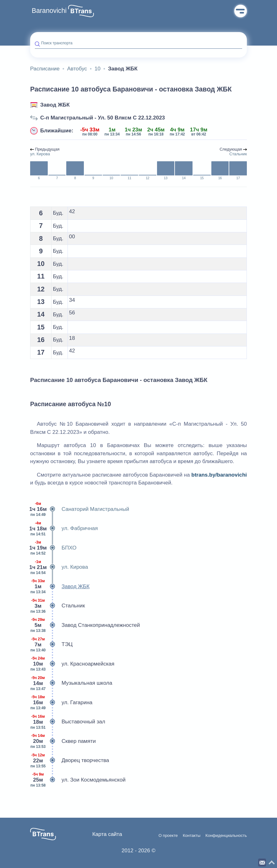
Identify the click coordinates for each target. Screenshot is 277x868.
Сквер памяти (63, 741)
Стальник (57, 606)
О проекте (168, 836)
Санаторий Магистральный (80, 509)
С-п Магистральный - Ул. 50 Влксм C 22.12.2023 (103, 118)
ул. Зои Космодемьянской (78, 780)
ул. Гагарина (61, 703)
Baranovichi (49, 11)
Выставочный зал (68, 722)
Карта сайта (107, 834)
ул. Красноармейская (72, 664)
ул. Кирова (59, 567)
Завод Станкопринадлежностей (85, 625)
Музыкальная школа (71, 683)
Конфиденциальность (226, 836)
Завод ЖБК (55, 105)
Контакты (192, 836)
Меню (241, 11)
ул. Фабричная (64, 528)
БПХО (53, 548)
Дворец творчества (70, 760)
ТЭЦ (51, 644)
